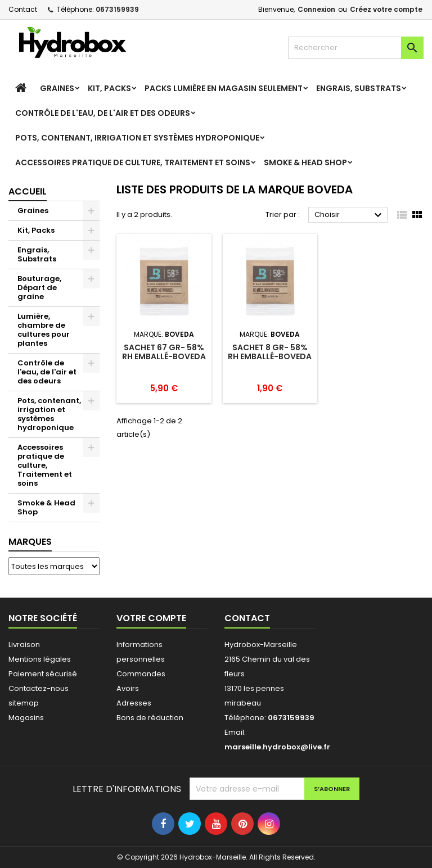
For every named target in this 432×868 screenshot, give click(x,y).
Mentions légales (40, 659)
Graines (57, 88)
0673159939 (117, 9)
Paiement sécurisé (43, 674)
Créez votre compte (386, 9)
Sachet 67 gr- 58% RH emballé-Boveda (164, 352)
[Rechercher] (356, 48)
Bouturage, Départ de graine (39, 288)
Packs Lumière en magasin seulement (224, 88)
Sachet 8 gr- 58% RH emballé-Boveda (270, 352)
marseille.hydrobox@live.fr (277, 747)
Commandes (141, 674)
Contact (23, 9)
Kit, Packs (109, 88)
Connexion (316, 9)
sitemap (24, 703)
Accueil (28, 191)
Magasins (26, 718)
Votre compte (151, 618)
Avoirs (128, 688)
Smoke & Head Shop (305, 162)
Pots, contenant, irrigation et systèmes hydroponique (137, 138)
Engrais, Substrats (359, 88)
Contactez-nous (39, 688)
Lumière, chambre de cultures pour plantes (44, 330)
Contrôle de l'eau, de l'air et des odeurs (103, 113)
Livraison (24, 645)
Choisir (350, 215)
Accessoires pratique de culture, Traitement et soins (133, 162)
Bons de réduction (150, 718)
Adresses (134, 703)
